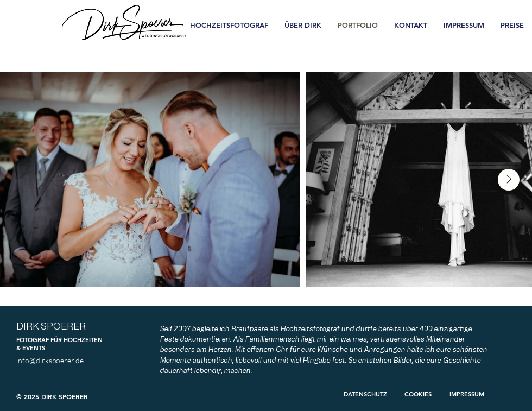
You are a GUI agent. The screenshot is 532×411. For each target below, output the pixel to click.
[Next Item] (509, 180)
